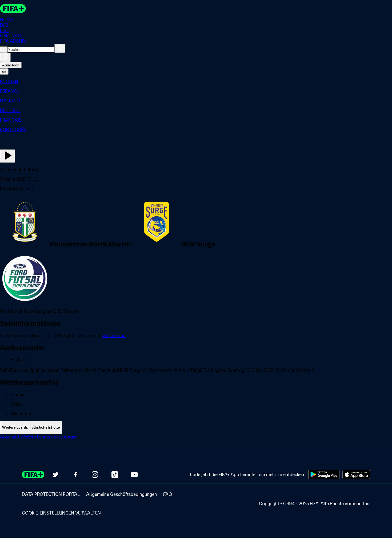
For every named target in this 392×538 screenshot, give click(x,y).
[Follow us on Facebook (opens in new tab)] (75, 475)
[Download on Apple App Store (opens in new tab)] (356, 475)
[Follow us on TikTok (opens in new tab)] (115, 475)
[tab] (15, 427)
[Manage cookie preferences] (61, 513)
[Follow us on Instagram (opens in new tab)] (95, 475)
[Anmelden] (5, 57)
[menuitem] (196, 82)
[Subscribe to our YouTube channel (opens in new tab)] (134, 475)
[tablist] (196, 427)
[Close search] (4, 50)
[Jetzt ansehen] (7, 156)
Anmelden (11, 65)
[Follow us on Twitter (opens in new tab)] (55, 475)
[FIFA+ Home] (13, 9)
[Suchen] (60, 48)
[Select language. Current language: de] (4, 71)
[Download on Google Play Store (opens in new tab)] (324, 475)
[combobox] (31, 50)
